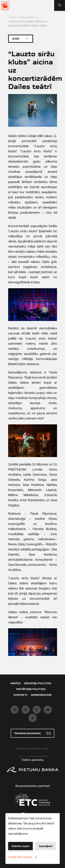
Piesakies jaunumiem (32, 733)
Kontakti (21, 695)
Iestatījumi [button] (46, 846)
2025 (21, 39)
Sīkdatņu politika (38, 683)
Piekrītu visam (20, 846)
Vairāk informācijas (23, 857)
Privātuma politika (31, 689)
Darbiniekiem (41, 695)
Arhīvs (15, 683)
